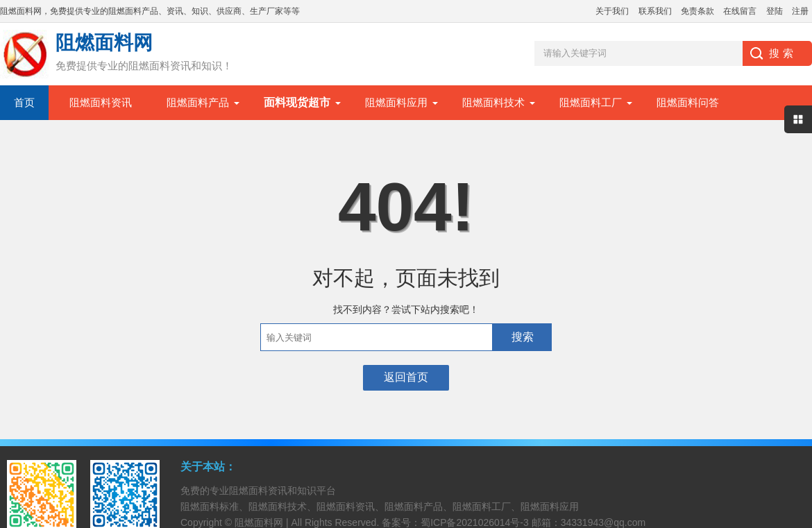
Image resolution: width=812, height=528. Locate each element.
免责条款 (697, 11)
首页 (24, 102)
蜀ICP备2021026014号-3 (475, 522)
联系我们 (655, 11)
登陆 (775, 11)
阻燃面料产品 (198, 102)
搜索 (523, 337)
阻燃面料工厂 (591, 102)
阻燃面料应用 (396, 102)
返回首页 (406, 377)
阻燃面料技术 (493, 102)
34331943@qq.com (603, 522)
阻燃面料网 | (263, 522)
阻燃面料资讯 (101, 102)
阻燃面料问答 (688, 102)
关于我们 (612, 11)
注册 (800, 11)
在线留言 (740, 11)
